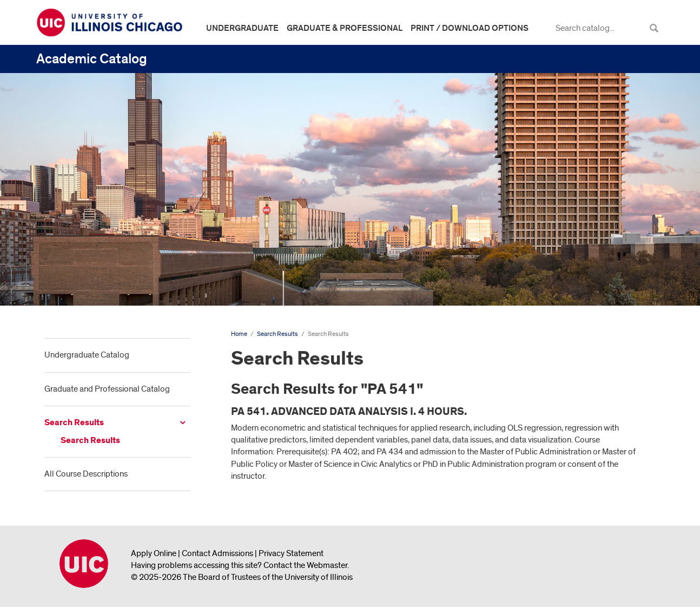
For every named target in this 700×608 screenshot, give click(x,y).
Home (239, 334)
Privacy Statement (291, 553)
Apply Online (154, 553)
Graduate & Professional (345, 28)
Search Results (74, 423)
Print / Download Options (470, 28)
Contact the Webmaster (305, 565)
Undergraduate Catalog (87, 355)
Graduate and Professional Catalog (107, 389)
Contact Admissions (217, 553)
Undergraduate (242, 28)
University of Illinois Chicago (84, 564)
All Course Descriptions (86, 474)
